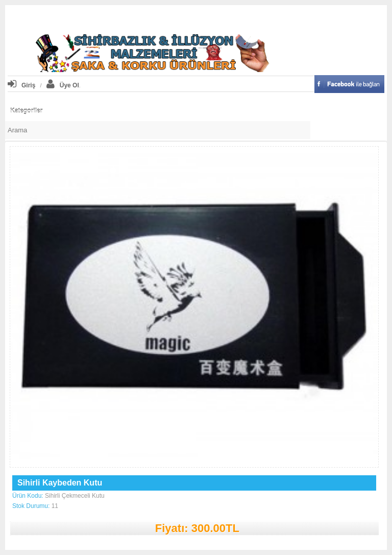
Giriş (21, 85)
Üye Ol (63, 85)
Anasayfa (130, 18)
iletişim (264, 18)
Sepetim (196, 18)
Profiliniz (164, 18)
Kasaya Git (231, 18)
